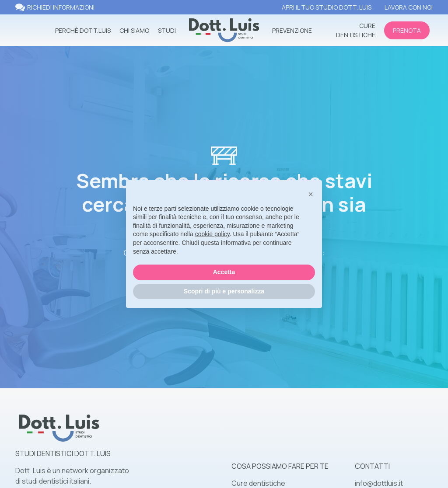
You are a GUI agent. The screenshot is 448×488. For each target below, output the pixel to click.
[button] (311, 194)
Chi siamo (134, 30)
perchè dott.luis (83, 30)
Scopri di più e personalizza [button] (224, 291)
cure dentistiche (356, 30)
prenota (407, 30)
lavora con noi (409, 7)
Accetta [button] (224, 272)
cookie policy (212, 234)
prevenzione (292, 30)
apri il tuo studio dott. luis (327, 7)
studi (167, 30)
